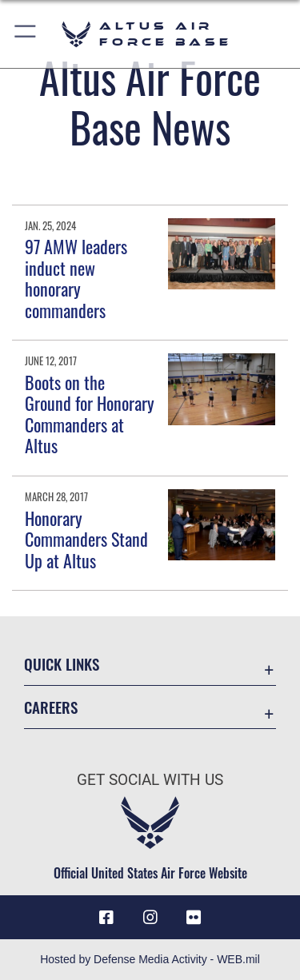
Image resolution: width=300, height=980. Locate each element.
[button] (26, 34)
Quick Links (62, 664)
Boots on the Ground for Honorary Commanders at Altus (90, 414)
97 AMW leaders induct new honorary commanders (76, 278)
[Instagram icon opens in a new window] (150, 918)
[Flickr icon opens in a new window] (194, 918)
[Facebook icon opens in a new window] (106, 918)
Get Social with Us (150, 780)
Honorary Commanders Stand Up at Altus (86, 539)
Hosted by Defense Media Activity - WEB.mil (150, 959)
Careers (51, 707)
